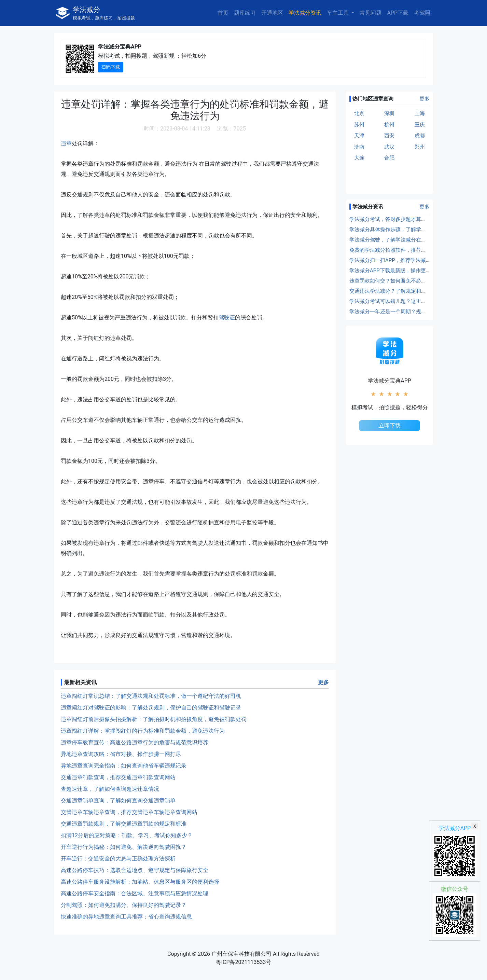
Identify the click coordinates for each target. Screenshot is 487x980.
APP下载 (398, 13)
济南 (359, 147)
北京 (359, 113)
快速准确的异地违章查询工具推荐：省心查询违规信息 (126, 917)
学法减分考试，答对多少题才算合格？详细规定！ (406, 219)
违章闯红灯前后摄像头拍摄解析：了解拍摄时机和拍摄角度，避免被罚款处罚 (154, 719)
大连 (359, 158)
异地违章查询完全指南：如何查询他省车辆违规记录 (124, 766)
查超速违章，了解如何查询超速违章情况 (110, 789)
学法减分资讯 (305, 13)
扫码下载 (111, 67)
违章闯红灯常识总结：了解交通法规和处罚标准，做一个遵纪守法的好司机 (151, 696)
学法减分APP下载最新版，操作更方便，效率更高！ (408, 271)
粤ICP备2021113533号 (244, 962)
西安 (389, 136)
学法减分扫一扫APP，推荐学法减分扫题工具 (400, 260)
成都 (420, 136)
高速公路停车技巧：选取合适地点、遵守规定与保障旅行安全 (135, 870)
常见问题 (371, 13)
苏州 (359, 125)
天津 (359, 136)
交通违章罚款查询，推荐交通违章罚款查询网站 (118, 777)
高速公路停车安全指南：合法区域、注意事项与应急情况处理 (135, 893)
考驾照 (422, 13)
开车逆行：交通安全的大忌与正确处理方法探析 (118, 859)
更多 (323, 682)
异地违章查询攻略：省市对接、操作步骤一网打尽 (121, 754)
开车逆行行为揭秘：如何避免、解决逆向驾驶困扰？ (124, 847)
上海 (420, 113)
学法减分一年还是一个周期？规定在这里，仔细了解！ (411, 312)
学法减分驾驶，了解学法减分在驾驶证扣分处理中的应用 (413, 240)
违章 (66, 143)
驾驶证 (227, 318)
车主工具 (338, 13)
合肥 (389, 158)
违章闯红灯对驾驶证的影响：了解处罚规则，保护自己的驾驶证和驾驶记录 (151, 708)
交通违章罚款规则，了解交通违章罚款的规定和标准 (124, 824)
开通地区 (272, 13)
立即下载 (390, 425)
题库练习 (245, 13)
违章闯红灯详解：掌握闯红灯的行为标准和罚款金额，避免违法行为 (143, 731)
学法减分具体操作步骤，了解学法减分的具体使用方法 (411, 230)
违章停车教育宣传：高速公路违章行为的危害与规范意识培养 (135, 742)
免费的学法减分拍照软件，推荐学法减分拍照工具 (406, 250)
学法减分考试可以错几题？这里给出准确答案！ (403, 301)
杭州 (389, 125)
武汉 (389, 147)
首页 (223, 13)
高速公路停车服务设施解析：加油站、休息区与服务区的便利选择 (140, 882)
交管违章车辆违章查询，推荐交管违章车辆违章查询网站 (129, 812)
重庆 (420, 125)
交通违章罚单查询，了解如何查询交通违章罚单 (118, 800)
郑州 (420, 147)
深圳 (389, 113)
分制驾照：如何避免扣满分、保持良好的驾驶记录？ (124, 905)
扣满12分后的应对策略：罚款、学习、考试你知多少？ (127, 835)
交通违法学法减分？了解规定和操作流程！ (398, 291)
